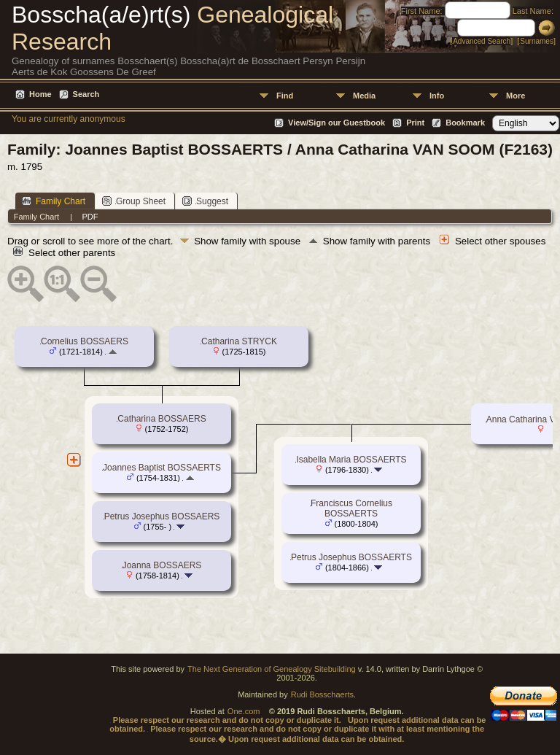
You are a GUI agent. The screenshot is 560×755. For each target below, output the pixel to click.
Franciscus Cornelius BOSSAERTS (351, 508)
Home (40, 94)
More (516, 96)
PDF (90, 217)
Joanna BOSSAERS (162, 565)
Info (437, 96)
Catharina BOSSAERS (162, 419)
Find (285, 96)
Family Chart (54, 201)
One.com (244, 711)
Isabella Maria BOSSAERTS (351, 460)
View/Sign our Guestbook (337, 123)
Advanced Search (482, 41)
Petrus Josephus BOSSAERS (162, 516)
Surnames (537, 41)
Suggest (205, 201)
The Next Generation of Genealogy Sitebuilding (272, 669)
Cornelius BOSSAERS (85, 341)
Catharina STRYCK (239, 341)
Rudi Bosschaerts (322, 694)
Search (86, 94)
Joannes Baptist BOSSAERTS (162, 468)
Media (364, 96)
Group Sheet (134, 201)
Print (415, 123)
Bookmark (465, 123)
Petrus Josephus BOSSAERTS (351, 557)
